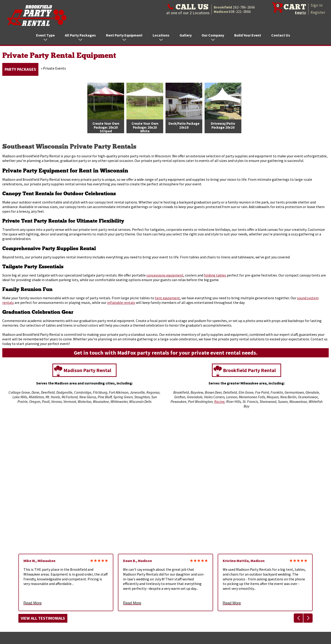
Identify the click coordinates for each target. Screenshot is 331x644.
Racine (219, 401)
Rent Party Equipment (124, 37)
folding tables (215, 275)
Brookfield (234, 7)
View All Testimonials (43, 618)
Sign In (317, 5)
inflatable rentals (121, 302)
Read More (33, 603)
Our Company (213, 37)
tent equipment (167, 298)
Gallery (186, 35)
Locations (161, 37)
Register (318, 12)
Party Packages (20, 69)
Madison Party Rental (87, 370)
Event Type (45, 37)
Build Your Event (248, 35)
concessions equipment (165, 275)
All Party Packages (80, 37)
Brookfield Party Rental (249, 370)
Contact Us (281, 35)
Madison (232, 11)
